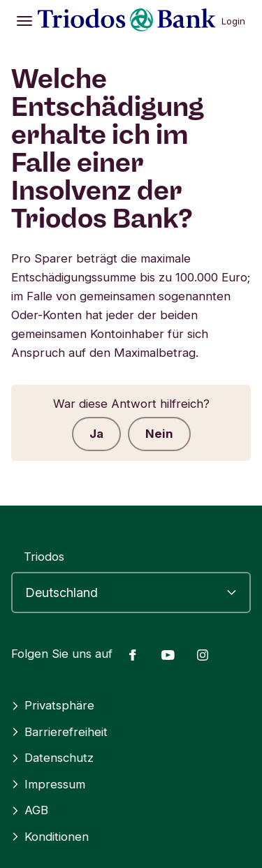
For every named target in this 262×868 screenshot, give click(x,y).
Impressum (48, 784)
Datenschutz (52, 758)
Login (233, 21)
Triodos (44, 557)
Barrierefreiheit (59, 732)
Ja (96, 434)
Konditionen (50, 837)
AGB (30, 810)
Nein (159, 434)
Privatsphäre (53, 705)
